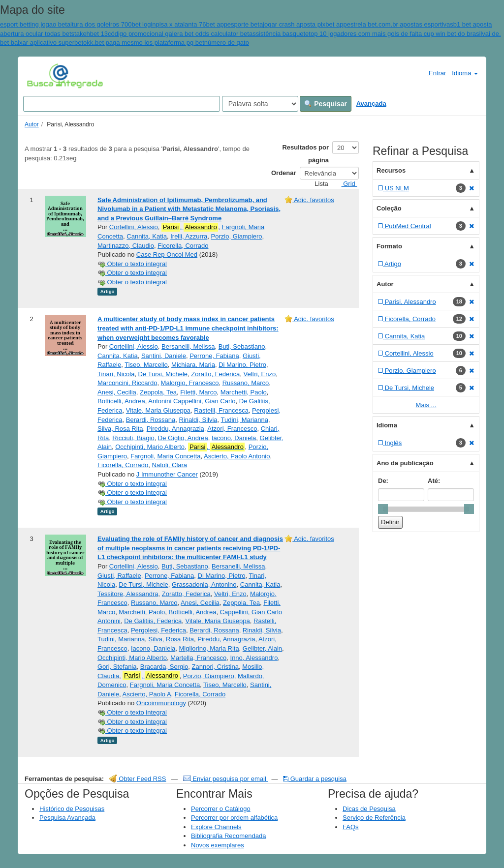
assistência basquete (279, 34)
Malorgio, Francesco (190, 383)
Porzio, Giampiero (237, 236)
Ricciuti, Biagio (133, 438)
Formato (389, 246)
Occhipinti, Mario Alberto (150, 447)
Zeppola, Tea (158, 392)
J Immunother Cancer (167, 474)
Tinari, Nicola (116, 374)
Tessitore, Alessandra (128, 594)
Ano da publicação (405, 463)
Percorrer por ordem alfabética (234, 818)
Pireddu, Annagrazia (175, 429)
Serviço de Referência (374, 818)
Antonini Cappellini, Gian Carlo (192, 401)
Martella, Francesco (198, 658)
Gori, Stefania (117, 667)
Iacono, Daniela (234, 438)
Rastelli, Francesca (221, 410)
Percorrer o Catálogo (221, 809)
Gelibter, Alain (262, 648)
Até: (434, 481)
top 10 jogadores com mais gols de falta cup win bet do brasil (395, 34)
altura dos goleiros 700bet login (111, 24)
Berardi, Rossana (151, 420)
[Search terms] (122, 104)
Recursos (391, 170)
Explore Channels (216, 827)
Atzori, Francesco (232, 429)
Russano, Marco (246, 383)
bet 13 (99, 34)
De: (383, 481)
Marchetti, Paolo (244, 392)
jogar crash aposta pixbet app (305, 24)
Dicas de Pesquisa (369, 809)
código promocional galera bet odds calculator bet (178, 34)
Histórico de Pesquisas (72, 809)
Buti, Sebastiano (242, 346)
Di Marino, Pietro (242, 365)
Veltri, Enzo (260, 374)
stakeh (81, 34)
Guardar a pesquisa (315, 779)
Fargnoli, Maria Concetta (165, 456)
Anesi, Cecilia (117, 392)
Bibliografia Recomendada (228, 836)
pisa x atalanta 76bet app (192, 24)
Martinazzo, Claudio (126, 246)
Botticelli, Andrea (121, 401)
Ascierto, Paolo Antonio (237, 456)
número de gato (227, 43)
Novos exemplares (218, 845)
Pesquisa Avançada (67, 818)
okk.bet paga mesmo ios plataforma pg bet (144, 43)
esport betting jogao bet (33, 24)
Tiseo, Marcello (146, 365)
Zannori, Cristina (215, 667)
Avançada (371, 104)
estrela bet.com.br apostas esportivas (400, 24)
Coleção (389, 208)
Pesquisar (326, 104)
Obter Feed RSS (138, 779)
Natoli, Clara (170, 465)
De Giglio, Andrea (183, 438)
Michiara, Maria (193, 365)
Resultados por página (305, 154)
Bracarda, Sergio (164, 667)
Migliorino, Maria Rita (209, 648)
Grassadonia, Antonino (204, 584)
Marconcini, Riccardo (127, 383)
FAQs (351, 827)
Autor (32, 124)
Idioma (465, 73)
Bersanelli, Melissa (188, 346)
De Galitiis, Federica (153, 621)
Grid (346, 184)
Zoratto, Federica (215, 374)
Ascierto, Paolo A (147, 694)
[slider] (383, 509)
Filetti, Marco (198, 392)
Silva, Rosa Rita (120, 429)
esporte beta (245, 24)
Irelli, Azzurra (189, 236)
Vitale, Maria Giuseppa (158, 410)
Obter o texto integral (132, 264)
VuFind (42, 75)
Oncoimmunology (161, 703)
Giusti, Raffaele (119, 576)
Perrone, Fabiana (214, 356)
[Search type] (260, 104)
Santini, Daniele (164, 356)
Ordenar (284, 173)
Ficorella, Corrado (183, 246)
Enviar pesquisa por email (226, 779)
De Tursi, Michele (163, 374)
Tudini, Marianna (245, 420)
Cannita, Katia (147, 236)
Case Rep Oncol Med (167, 254)
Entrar (432, 73)
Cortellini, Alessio (134, 227)
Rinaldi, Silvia (198, 420)
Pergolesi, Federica (158, 630)
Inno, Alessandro (254, 658)
